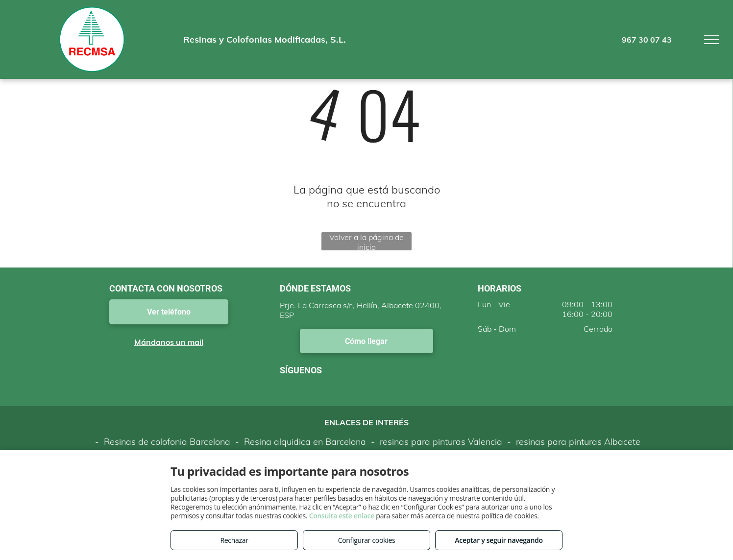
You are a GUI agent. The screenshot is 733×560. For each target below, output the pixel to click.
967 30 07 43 (647, 40)
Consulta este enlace (342, 516)
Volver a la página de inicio (366, 241)
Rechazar (234, 540)
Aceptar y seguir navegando (499, 540)
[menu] (711, 40)
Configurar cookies (367, 540)
